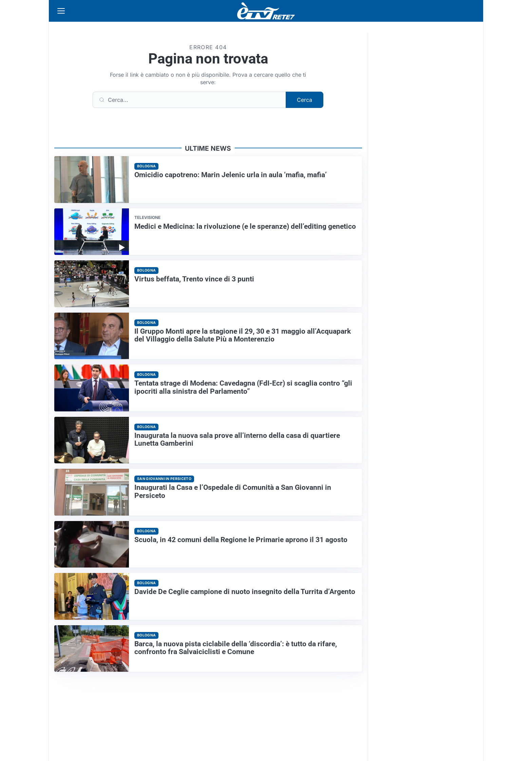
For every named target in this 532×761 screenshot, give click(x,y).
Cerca (305, 100)
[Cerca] (189, 100)
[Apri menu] (61, 11)
